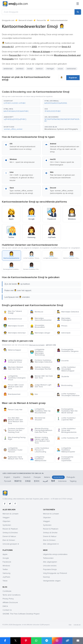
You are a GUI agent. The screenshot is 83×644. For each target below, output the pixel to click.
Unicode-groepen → (11, 544)
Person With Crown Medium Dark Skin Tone (14, 387)
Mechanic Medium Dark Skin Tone (13, 368)
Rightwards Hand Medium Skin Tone (13, 458)
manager (50, 69)
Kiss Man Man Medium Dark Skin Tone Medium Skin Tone (13, 421)
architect (20, 69)
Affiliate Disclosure (10, 602)
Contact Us (7, 610)
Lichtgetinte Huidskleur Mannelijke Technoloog (37, 352)
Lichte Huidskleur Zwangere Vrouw (13, 361)
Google (6, 558)
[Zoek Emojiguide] (38, 12)
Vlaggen (6, 518)
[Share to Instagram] (57, 641)
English (7, 477)
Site (70, 625)
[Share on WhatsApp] (36, 641)
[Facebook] (5, 504)
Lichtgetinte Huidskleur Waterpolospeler (66, 450)
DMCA (5, 606)
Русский (8, 481)
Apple (5, 554)
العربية (45, 481)
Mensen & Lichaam (11, 514)
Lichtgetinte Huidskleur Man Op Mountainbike (40, 411)
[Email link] (78, 641)
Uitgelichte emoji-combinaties (55, 554)
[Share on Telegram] (47, 641)
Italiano (47, 477)
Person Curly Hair (13, 410)
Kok (34, 394)
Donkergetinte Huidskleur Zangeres (68, 350)
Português (71, 477)
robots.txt (77, 625)
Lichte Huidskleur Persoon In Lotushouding (40, 450)
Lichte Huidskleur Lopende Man (66, 419)
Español (17, 477)
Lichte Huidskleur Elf (67, 438)
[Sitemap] (78, 4)
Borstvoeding (65, 385)
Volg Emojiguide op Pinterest (55, 573)
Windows (6, 566)
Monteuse (37, 312)
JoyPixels (6, 577)
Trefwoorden (48, 558)
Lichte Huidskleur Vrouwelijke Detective (68, 395)
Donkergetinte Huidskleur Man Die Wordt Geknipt (67, 411)
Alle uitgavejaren (50, 562)
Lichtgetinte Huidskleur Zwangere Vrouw (14, 378)
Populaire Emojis (50, 569)
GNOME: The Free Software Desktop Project (21, 614)
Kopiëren (73, 78)
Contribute (7, 591)
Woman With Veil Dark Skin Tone (41, 377)
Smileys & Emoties (10, 533)
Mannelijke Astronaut (14, 333)
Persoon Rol (41, 20)
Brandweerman (12, 394)
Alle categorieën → (51, 544)
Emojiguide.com (8, 20)
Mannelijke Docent (14, 326)
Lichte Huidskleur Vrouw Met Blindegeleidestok (67, 430)
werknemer (71, 69)
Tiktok (5, 581)
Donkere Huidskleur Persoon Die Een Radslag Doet (14, 430)
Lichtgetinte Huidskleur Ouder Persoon (13, 450)
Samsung (6, 573)
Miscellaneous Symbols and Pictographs (61, 129)
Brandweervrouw (13, 319)
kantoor (39, 69)
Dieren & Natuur (9, 536)
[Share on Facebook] (5, 641)
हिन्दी (53, 481)
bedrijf (30, 69)
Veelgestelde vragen (52, 581)
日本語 (28, 481)
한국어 (37, 481)
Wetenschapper (12, 350)
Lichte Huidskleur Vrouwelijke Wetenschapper (66, 369)
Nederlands (58, 477)
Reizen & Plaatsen (10, 529)
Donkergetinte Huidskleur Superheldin (65, 459)
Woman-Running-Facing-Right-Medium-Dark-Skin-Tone (41, 430)
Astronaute (64, 333)
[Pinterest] (15, 504)
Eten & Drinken (9, 540)
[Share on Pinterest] (26, 641)
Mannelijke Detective (68, 312)
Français (37, 477)
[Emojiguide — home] (15, 4)
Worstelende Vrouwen (38, 419)
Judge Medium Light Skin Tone (41, 386)
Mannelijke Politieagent (64, 319)
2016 (33, 59)
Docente (63, 361)
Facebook (7, 562)
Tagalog (73, 481)
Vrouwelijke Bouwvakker (38, 326)
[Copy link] (67, 641)
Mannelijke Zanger (40, 333)
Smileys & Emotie (50, 533)
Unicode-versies (50, 566)
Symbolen (7, 525)
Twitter (5, 569)
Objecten (6, 521)
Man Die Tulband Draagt (13, 312)
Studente (63, 377)
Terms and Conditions (12, 595)
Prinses (62, 326)
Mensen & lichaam (26, 20)
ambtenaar (8, 69)
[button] (21, 102)
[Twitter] (10, 504)
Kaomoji (46, 577)
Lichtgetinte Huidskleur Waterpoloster (38, 459)
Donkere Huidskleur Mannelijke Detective (41, 361)
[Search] (78, 12)
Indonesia (62, 481)
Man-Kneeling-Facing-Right (15, 438)
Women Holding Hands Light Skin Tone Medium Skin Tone (40, 440)
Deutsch (27, 477)
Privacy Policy (8, 599)
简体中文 (18, 481)
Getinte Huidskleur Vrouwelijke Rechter (41, 368)
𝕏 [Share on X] (16, 641)
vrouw (60, 69)
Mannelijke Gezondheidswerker (41, 319)
